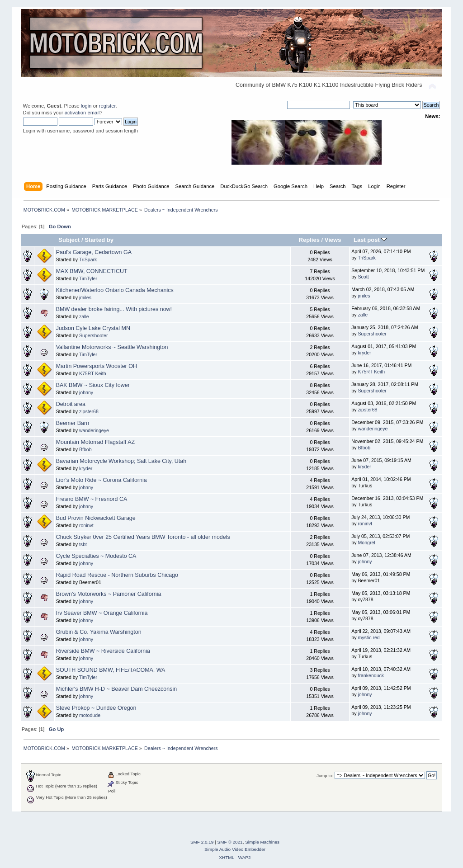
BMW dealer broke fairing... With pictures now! (114, 309)
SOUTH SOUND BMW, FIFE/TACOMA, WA (111, 670)
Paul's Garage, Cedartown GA (94, 252)
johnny (86, 392)
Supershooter (94, 335)
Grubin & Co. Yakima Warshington (99, 632)
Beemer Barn (73, 423)
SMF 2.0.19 (202, 842)
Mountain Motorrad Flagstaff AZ (95, 442)
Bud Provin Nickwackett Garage (96, 518)
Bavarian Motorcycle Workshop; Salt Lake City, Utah (121, 461)
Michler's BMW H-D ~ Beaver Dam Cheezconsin (116, 689)
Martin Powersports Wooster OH (97, 366)
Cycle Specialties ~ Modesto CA (96, 556)
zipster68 (89, 411)
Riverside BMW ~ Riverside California (103, 651)
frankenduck (371, 675)
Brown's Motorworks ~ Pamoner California (109, 594)
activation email (82, 113)
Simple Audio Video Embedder (235, 849)
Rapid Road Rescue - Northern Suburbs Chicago (117, 575)
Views (333, 240)
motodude (90, 715)
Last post (370, 240)
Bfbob (85, 449)
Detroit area (71, 404)
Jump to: (325, 776)
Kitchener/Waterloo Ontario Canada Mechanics (115, 290)
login (86, 106)
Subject (69, 240)
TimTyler (88, 278)
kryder (364, 353)
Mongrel (366, 542)
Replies (309, 240)
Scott (363, 277)
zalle (84, 316)
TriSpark (88, 259)
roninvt (86, 525)
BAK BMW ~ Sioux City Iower (93, 385)
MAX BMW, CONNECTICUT (92, 271)
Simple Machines (262, 842)
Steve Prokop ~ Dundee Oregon (96, 708)
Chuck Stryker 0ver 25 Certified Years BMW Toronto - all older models (143, 537)
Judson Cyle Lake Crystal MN (93, 328)
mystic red (369, 637)
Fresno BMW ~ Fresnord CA (92, 499)
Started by (99, 240)
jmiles (85, 297)
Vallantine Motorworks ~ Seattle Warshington (112, 347)
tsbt (83, 544)
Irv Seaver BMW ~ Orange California (102, 613)
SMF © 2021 (230, 842)
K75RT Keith (93, 373)
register (107, 106)
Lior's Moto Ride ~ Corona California (102, 480)
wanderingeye (94, 430)
